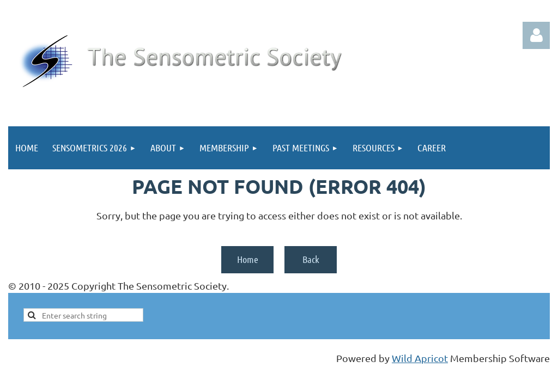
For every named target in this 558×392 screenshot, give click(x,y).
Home (248, 259)
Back (311, 259)
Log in (536, 35)
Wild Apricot (420, 358)
